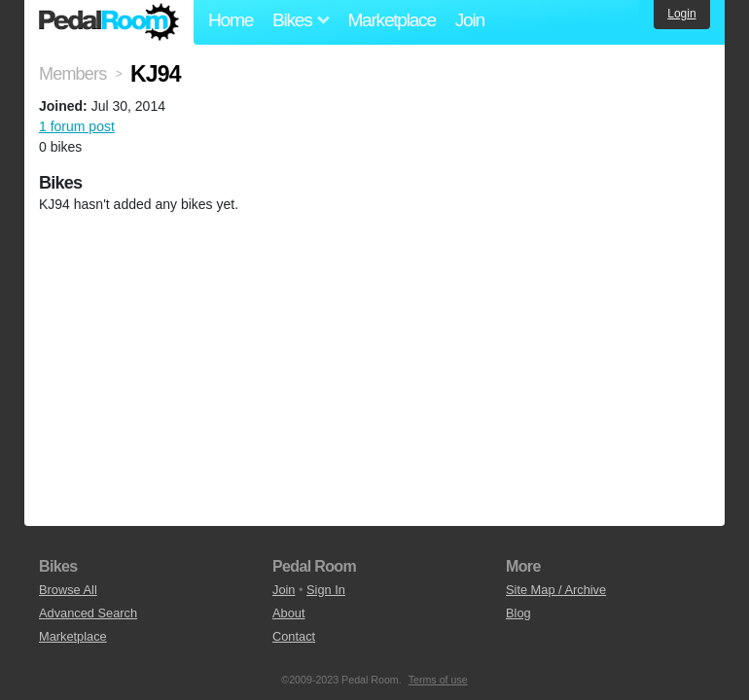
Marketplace (391, 20)
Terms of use (438, 680)
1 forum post (77, 126)
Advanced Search (88, 613)
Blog (518, 613)
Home (231, 20)
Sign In (326, 590)
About (288, 613)
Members (72, 74)
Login (681, 14)
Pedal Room (109, 22)
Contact (294, 636)
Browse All (68, 590)
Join (470, 20)
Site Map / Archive (556, 590)
